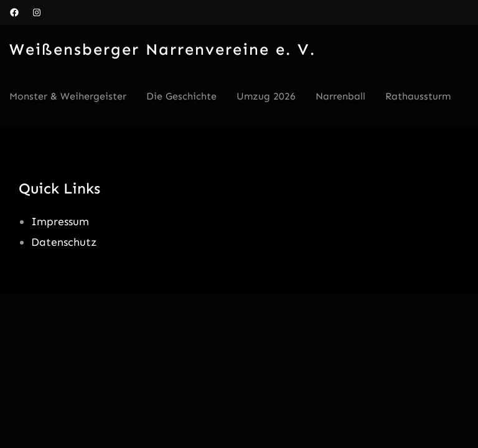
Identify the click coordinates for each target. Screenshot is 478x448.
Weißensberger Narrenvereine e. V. (162, 49)
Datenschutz (64, 242)
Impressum (60, 222)
